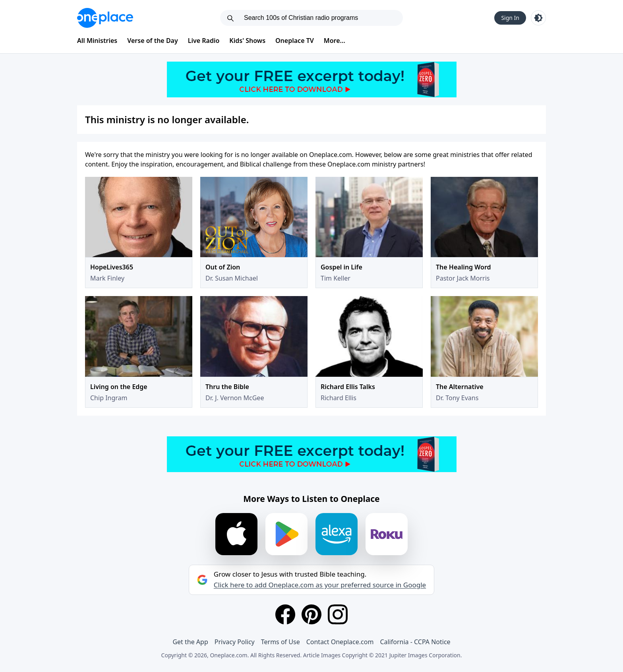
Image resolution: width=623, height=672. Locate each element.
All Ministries (97, 41)
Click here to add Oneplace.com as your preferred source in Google (320, 585)
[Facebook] (285, 614)
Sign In (510, 18)
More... (335, 41)
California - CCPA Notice (415, 642)
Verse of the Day (153, 41)
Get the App (190, 642)
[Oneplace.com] (105, 18)
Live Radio (204, 41)
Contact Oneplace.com (340, 642)
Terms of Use (281, 642)
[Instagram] (338, 614)
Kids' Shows (247, 41)
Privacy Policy (235, 642)
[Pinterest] (311, 614)
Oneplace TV (295, 41)
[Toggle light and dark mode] (538, 18)
